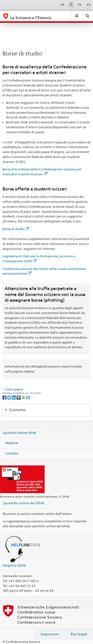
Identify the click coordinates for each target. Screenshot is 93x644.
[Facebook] (5, 397)
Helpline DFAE (15, 565)
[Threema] (19, 397)
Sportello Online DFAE (19, 433)
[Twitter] (10, 397)
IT (71, 5)
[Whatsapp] (24, 397)
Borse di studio (16, 229)
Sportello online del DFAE (24, 503)
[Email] (28, 397)
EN (89, 5)
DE (62, 5)
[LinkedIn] (14, 397)
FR (80, 5)
